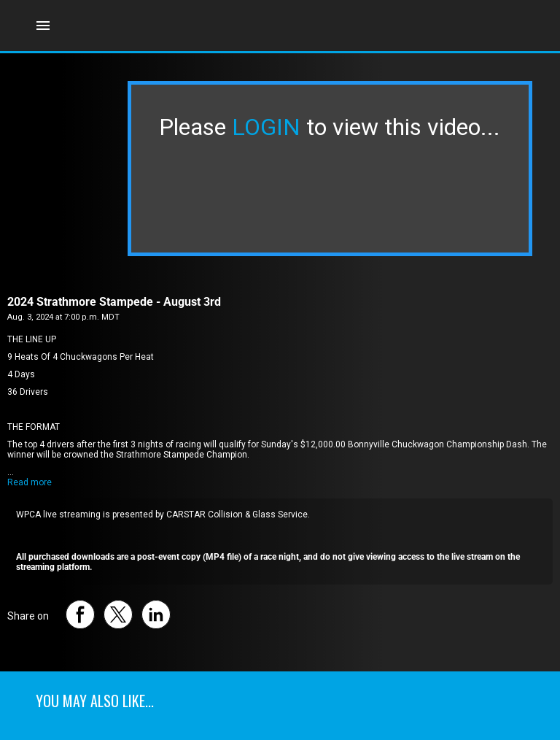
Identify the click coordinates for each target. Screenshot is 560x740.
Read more (30, 482)
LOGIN (266, 127)
